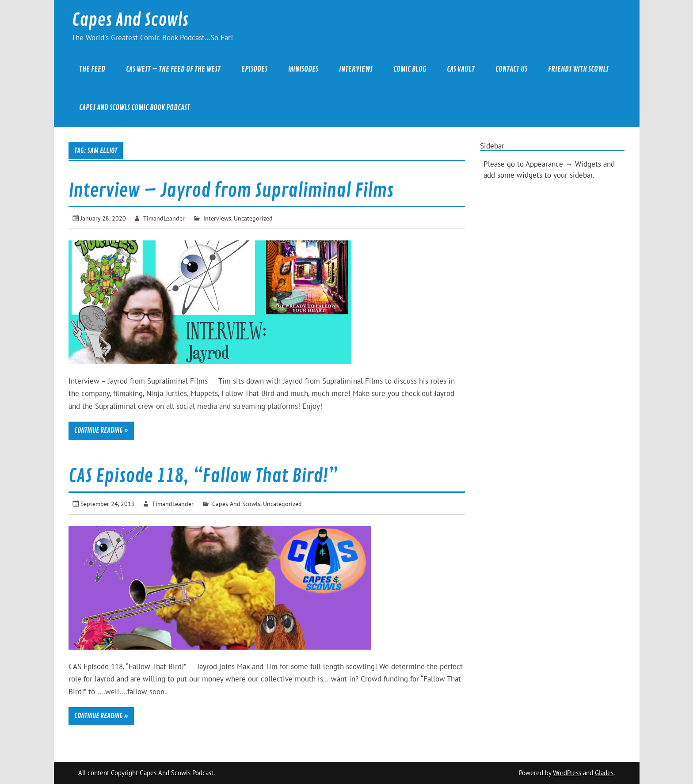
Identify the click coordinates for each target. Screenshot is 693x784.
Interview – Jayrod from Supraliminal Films (231, 191)
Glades (604, 773)
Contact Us (511, 69)
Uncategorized (253, 218)
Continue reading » (101, 430)
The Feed (92, 69)
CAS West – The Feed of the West (173, 69)
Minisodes (303, 69)
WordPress (567, 773)
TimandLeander (164, 218)
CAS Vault (461, 69)
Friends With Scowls (578, 69)
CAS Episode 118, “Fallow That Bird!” (203, 476)
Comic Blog (410, 69)
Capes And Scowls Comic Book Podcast (135, 108)
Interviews (356, 69)
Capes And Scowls (130, 20)
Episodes (254, 69)
